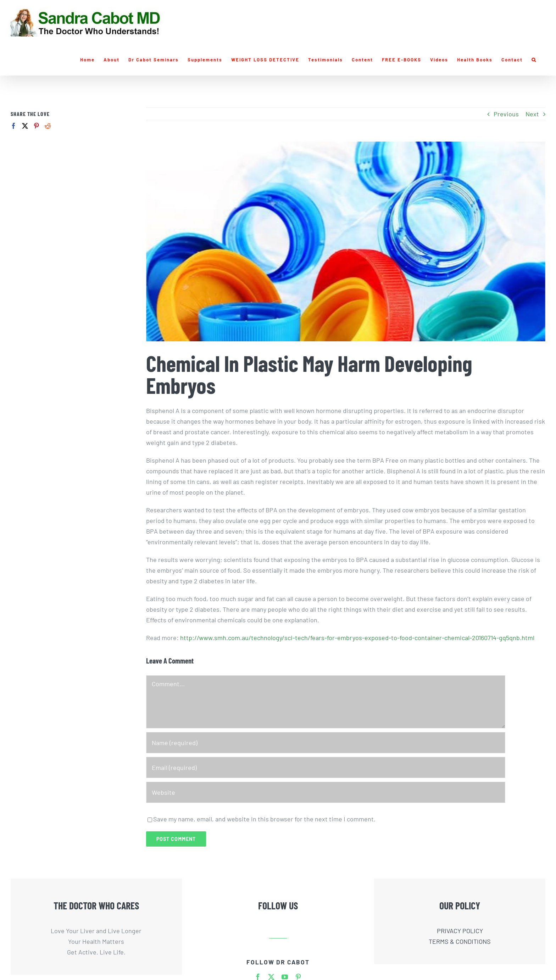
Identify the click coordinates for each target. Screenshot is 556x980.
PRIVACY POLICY (460, 931)
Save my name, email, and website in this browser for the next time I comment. (264, 819)
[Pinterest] (36, 126)
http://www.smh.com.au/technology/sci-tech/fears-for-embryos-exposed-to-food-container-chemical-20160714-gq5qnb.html (357, 638)
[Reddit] (48, 126)
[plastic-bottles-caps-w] (346, 241)
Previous (506, 114)
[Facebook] (14, 126)
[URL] (326, 792)
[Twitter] (25, 126)
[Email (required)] (326, 767)
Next (532, 114)
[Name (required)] (326, 743)
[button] (534, 60)
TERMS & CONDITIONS (460, 941)
